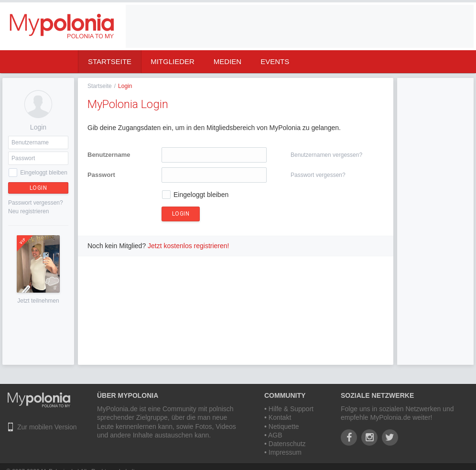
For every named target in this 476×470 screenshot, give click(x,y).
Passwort (101, 175)
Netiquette (284, 426)
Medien (227, 61)
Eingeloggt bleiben (44, 173)
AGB (275, 435)
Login (38, 188)
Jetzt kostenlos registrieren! (188, 246)
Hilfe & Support (291, 409)
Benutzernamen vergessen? (326, 155)
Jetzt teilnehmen (38, 301)
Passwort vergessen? (36, 203)
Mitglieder (173, 61)
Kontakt (280, 417)
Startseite (110, 61)
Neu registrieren (28, 211)
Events (275, 61)
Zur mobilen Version (47, 427)
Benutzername (109, 155)
